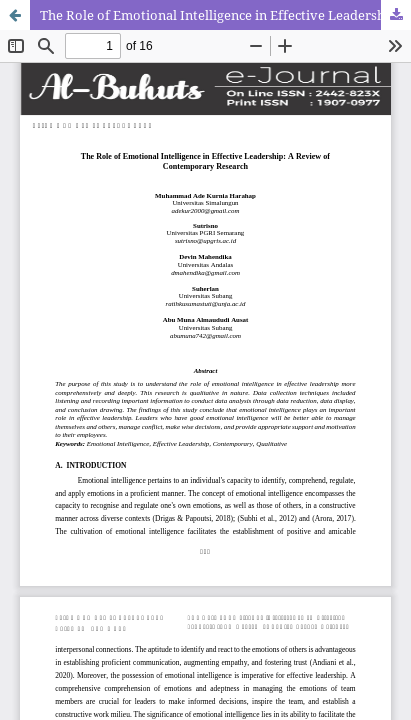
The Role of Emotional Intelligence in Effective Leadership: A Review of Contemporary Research (225, 15)
